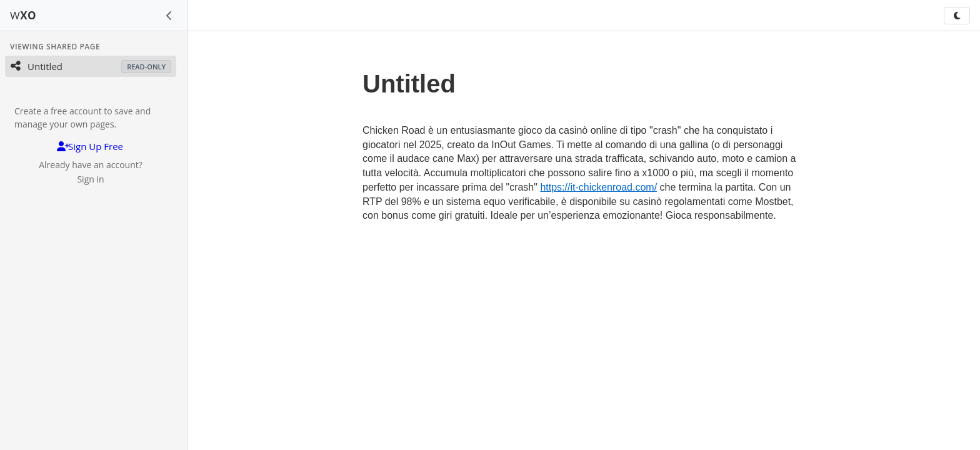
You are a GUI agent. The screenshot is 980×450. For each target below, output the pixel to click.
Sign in (90, 179)
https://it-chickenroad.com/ (598, 187)
